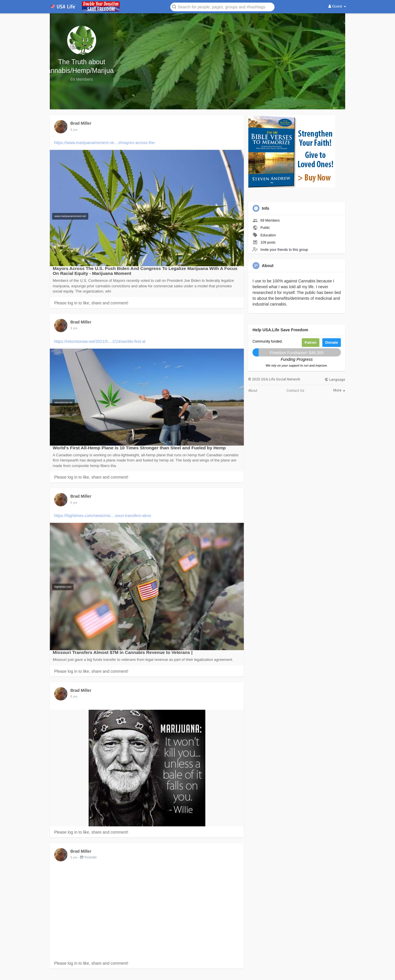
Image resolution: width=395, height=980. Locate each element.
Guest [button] (337, 6)
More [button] (339, 390)
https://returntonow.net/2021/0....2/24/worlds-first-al (100, 341)
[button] (222, 7)
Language (335, 380)
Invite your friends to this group (284, 250)
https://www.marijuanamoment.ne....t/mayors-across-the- (105, 143)
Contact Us (295, 391)
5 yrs (74, 130)
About (253, 391)
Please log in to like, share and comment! (91, 303)
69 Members (270, 220)
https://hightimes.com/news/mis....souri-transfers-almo (103, 516)
